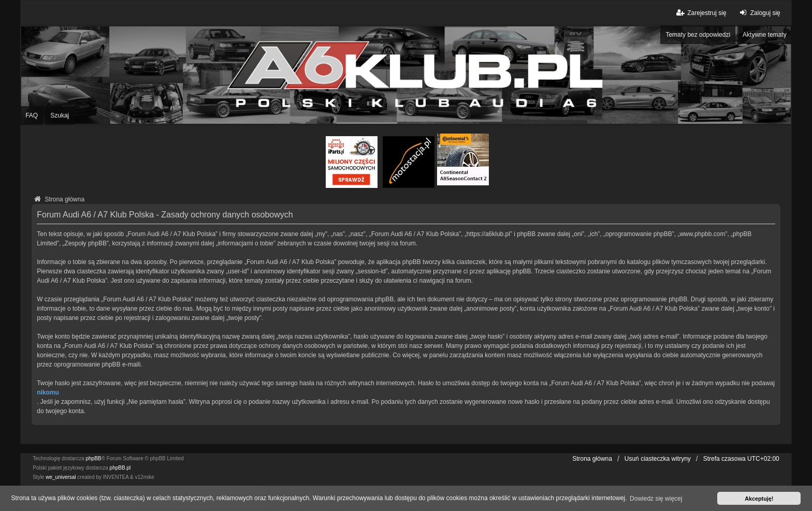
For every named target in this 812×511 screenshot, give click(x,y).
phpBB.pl (120, 468)
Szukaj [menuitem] (60, 115)
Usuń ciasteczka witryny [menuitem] (658, 459)
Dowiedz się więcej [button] (656, 499)
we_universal (61, 477)
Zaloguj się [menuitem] (759, 13)
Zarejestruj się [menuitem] (700, 13)
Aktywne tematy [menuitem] (765, 35)
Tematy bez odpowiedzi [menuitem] (698, 35)
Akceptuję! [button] (759, 499)
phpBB (94, 458)
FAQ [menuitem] (32, 115)
